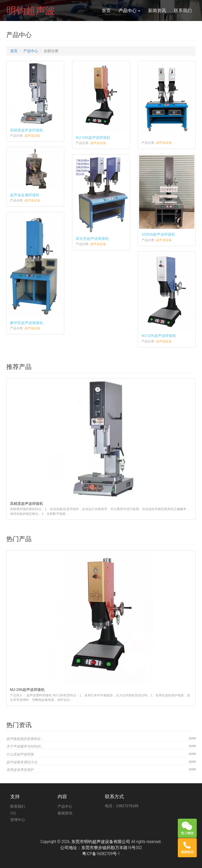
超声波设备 (32, 136)
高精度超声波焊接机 (27, 130)
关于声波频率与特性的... (25, 746)
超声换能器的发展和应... (25, 739)
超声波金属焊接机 (25, 195)
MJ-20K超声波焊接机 (159, 336)
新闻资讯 (157, 10)
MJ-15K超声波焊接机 (93, 137)
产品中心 (129, 10)
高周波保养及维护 (20, 770)
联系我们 (183, 10)
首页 (106, 10)
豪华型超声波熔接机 (27, 323)
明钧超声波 (31, 10)
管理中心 (18, 820)
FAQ (13, 813)
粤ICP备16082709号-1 (101, 854)
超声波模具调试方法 (22, 762)
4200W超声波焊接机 (158, 234)
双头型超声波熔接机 (92, 239)
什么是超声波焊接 (20, 754)
